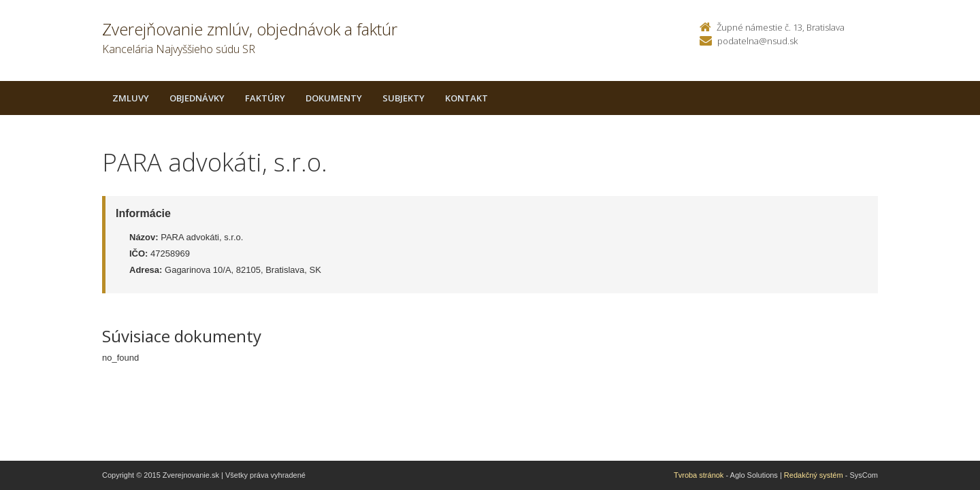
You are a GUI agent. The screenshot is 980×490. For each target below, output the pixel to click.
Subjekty (404, 98)
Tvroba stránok (699, 475)
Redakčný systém (814, 475)
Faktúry (265, 98)
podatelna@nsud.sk (757, 41)
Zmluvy (131, 98)
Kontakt (467, 98)
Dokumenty (334, 98)
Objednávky (197, 98)
